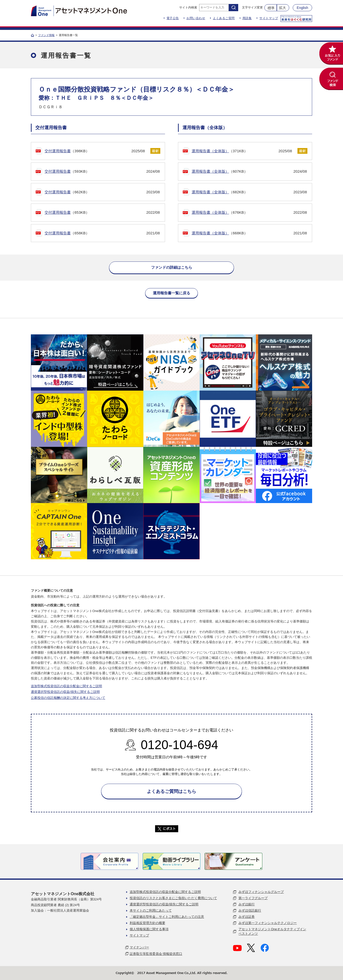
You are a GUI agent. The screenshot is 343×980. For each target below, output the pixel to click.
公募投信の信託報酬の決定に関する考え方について (68, 698)
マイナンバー (139, 947)
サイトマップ (269, 18)
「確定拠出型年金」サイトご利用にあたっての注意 (167, 917)
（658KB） (102, 233)
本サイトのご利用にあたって (151, 910)
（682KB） (249, 192)
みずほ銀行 (247, 904)
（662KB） (102, 192)
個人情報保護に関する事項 (149, 929)
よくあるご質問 (224, 18)
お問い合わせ (196, 18)
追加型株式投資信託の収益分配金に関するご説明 (66, 686)
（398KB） (95, 151)
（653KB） (102, 213)
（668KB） (249, 233)
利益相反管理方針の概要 (147, 923)
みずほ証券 (247, 917)
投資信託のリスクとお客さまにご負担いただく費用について (173, 898)
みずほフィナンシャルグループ (261, 892)
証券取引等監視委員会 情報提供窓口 (156, 954)
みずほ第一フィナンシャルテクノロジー (268, 923)
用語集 (247, 18)
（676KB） (249, 213)
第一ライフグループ (253, 898)
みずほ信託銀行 (250, 910)
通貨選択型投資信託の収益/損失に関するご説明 (65, 692)
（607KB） (249, 172)
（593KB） (102, 172)
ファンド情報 (46, 35)
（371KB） (242, 151)
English (302, 8)
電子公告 (173, 18)
